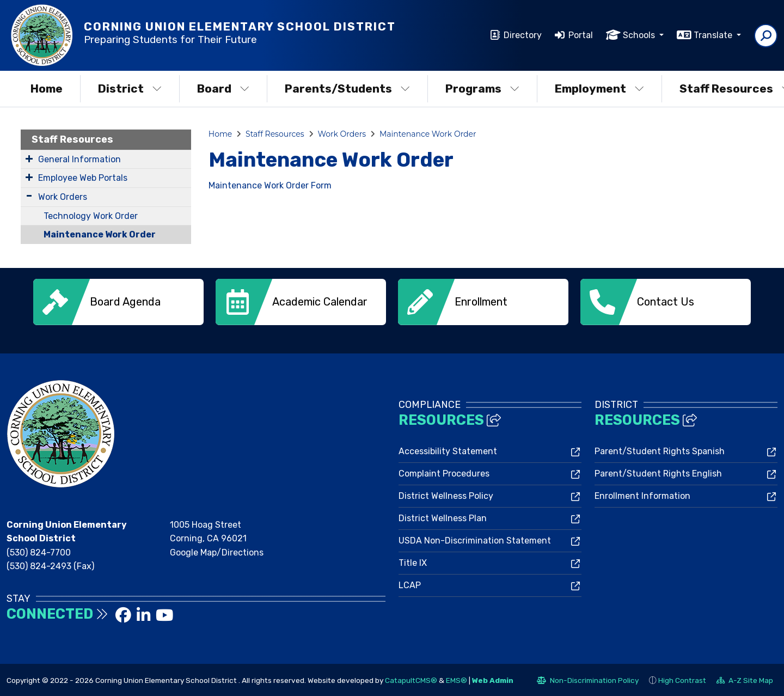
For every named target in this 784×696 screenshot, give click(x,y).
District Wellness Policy (446, 495)
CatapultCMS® (411, 679)
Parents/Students (347, 88)
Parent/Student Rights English (658, 472)
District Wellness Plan (443, 517)
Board (223, 88)
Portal (581, 35)
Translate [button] (714, 35)
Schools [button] (640, 35)
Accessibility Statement (448, 450)
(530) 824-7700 (39, 551)
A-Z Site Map (745, 681)
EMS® (457, 679)
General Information (79, 159)
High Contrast (682, 679)
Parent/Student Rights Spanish (660, 450)
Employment (599, 88)
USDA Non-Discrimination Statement (475, 539)
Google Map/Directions (217, 551)
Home (47, 88)
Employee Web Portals (83, 178)
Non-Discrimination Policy (588, 681)
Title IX (413, 562)
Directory (523, 35)
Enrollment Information (642, 495)
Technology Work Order (91, 216)
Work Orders (63, 197)
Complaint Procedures (444, 472)
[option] (118, 302)
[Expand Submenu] (29, 158)
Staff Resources (72, 139)
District (130, 88)
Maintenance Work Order (100, 234)
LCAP (410, 584)
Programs (482, 88)
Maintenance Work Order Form (270, 185)
